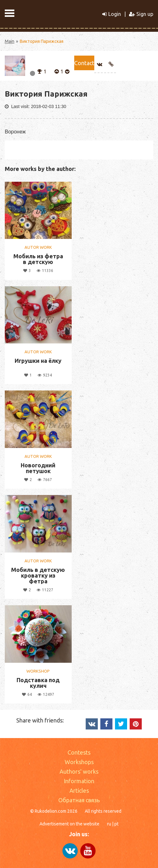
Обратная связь (79, 800)
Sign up (141, 14)
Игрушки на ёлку (38, 361)
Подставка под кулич (38, 683)
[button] (40, 71)
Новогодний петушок (38, 468)
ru (109, 824)
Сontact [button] (84, 63)
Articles (79, 790)
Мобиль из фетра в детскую (38, 259)
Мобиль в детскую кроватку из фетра (38, 575)
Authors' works (79, 771)
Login (112, 14)
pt (116, 824)
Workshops (79, 762)
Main (10, 41)
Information (79, 781)
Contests (79, 752)
